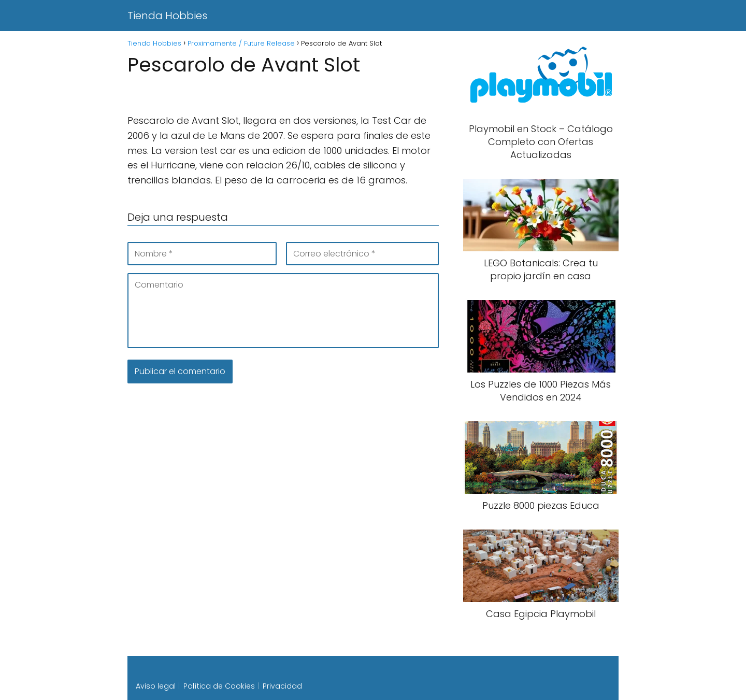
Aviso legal (156, 686)
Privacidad (282, 686)
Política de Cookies (219, 686)
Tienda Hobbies (167, 16)
